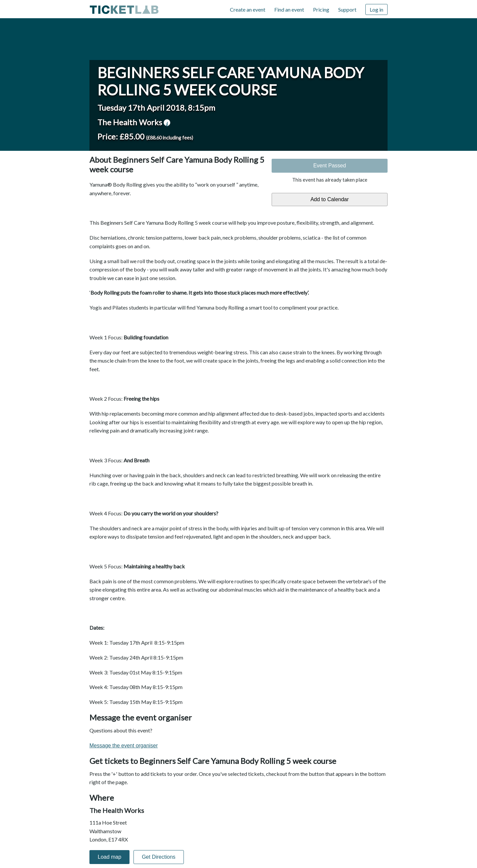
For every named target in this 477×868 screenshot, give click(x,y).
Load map (109, 857)
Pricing (321, 9)
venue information (167, 123)
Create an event (248, 9)
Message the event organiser (124, 746)
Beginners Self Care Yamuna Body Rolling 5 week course (231, 81)
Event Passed (330, 166)
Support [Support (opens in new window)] (347, 9)
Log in (376, 9)
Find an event (289, 9)
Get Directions (159, 857)
